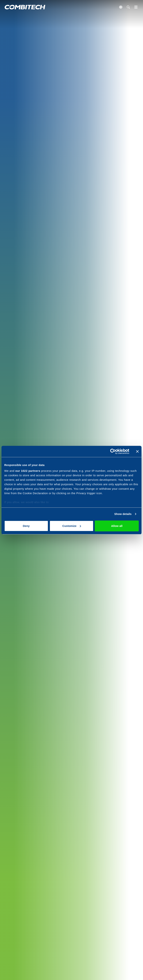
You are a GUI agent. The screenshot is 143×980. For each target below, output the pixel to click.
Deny (26, 526)
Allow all (117, 526)
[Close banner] (137, 451)
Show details (123, 514)
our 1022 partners (28, 471)
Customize (72, 526)
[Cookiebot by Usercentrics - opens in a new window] (113, 451)
